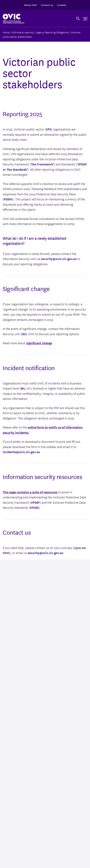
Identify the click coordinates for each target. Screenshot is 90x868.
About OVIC (31, 5)
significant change (39, 343)
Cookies (62, 5)
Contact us (47, 5)
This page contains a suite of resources (30, 492)
